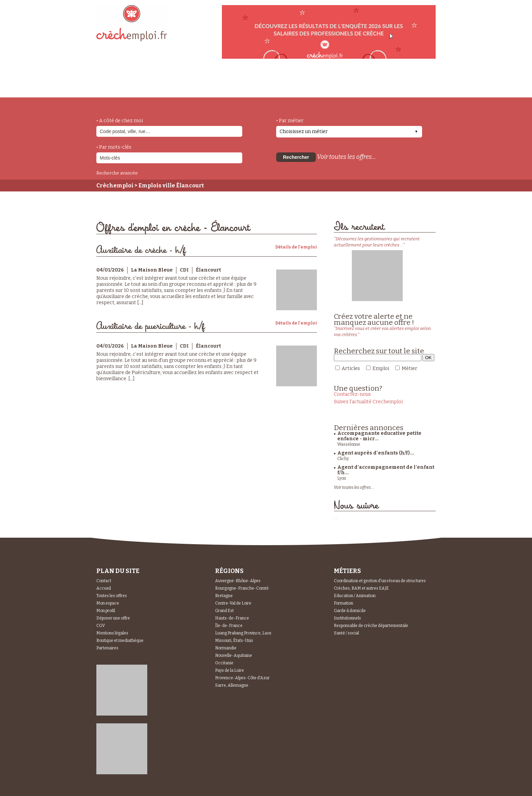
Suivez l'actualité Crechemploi (368, 402)
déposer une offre (256, 82)
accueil (115, 88)
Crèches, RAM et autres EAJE (361, 588)
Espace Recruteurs (401, 86)
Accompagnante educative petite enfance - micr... (379, 436)
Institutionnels (347, 618)
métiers (153, 86)
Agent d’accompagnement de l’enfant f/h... (386, 470)
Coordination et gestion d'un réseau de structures (380, 581)
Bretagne (224, 596)
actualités (196, 82)
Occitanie (224, 663)
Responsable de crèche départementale (371, 626)
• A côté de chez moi (120, 121)
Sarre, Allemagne (232, 685)
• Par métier (290, 121)
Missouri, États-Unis (234, 641)
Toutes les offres (112, 596)
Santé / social (346, 633)
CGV (101, 626)
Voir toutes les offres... (346, 157)
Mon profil (106, 611)
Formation (344, 603)
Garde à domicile (350, 611)
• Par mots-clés (114, 147)
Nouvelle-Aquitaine (234, 655)
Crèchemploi (115, 186)
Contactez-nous (352, 394)
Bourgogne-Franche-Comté (242, 588)
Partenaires (107, 648)
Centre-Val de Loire (233, 603)
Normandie (226, 648)
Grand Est (224, 611)
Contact (104, 581)
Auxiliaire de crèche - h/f (141, 250)
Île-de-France (229, 626)
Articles (351, 368)
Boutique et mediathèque (120, 641)
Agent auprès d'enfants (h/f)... (376, 453)
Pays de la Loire (230, 670)
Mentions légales (112, 633)
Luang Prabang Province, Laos (243, 633)
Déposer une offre (113, 618)
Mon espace (108, 603)
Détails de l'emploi (296, 247)
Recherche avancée (117, 173)
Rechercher (296, 157)
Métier (410, 368)
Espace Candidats (327, 81)
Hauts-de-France (232, 618)
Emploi (381, 368)
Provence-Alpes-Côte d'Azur (242, 678)
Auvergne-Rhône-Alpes (238, 581)
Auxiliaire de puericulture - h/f (150, 326)
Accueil (104, 588)
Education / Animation (355, 596)
